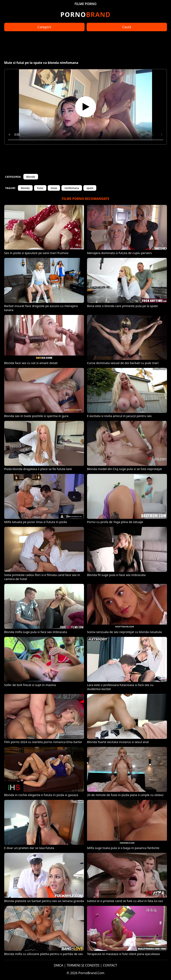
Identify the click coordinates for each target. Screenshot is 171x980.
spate (90, 188)
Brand (85, 14)
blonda (25, 188)
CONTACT (110, 965)
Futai (40, 188)
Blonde (31, 177)
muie (54, 188)
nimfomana (72, 188)
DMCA (59, 965)
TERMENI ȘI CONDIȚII (83, 965)
